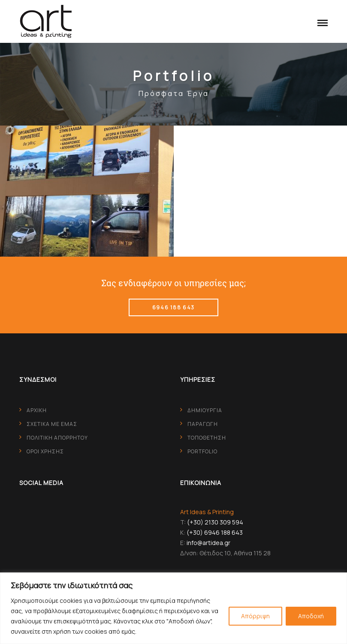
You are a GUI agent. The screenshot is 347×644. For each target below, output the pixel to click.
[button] (320, 21)
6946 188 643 (173, 307)
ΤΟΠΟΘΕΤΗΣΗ (207, 438)
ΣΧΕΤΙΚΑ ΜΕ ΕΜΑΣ (52, 424)
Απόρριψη (255, 616)
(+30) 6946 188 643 (215, 532)
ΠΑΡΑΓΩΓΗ (203, 424)
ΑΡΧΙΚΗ (37, 410)
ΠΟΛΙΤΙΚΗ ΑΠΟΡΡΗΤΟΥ (57, 438)
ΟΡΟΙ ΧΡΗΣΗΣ (45, 451)
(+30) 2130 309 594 (215, 522)
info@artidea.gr (208, 543)
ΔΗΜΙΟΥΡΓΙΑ (205, 410)
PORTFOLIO (202, 451)
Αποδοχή (311, 616)
